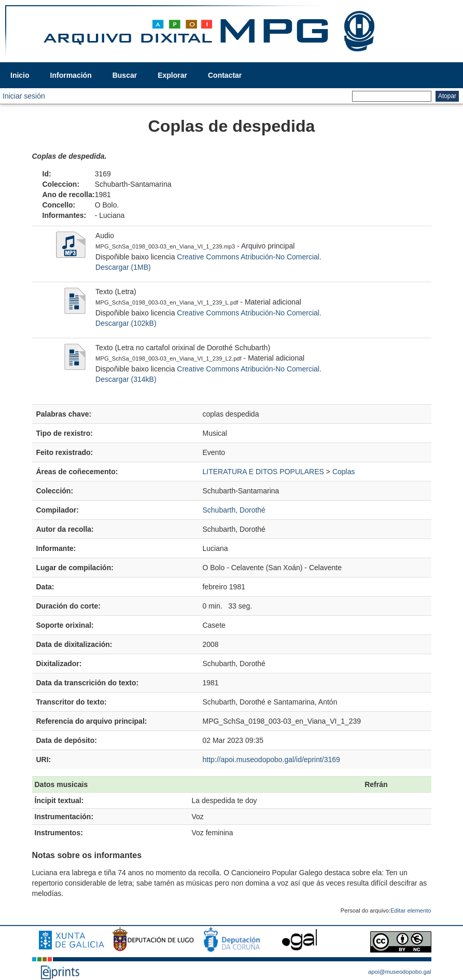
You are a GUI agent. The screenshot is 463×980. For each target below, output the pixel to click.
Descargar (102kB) (126, 323)
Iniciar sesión (24, 96)
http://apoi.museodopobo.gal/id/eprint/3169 (271, 760)
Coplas (344, 472)
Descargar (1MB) (123, 267)
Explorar (172, 75)
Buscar (125, 75)
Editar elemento (411, 910)
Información (71, 75)
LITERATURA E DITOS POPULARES (263, 472)
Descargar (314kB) (126, 379)
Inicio (20, 75)
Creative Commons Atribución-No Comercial (248, 257)
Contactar (225, 75)
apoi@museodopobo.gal (399, 972)
